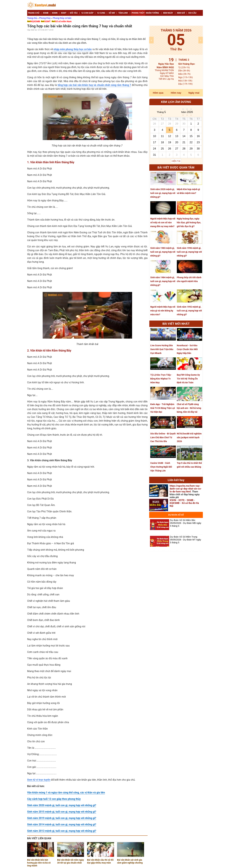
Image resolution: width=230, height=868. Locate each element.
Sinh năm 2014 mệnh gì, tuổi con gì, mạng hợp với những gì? (62, 824)
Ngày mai (194, 93)
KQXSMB (35, 21)
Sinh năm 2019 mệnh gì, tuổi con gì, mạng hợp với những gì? (62, 818)
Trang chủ (32, 18)
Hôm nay (176, 93)
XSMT (48, 21)
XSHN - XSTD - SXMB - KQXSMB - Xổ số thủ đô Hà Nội (184, 503)
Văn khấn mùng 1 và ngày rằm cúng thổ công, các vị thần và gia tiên (66, 793)
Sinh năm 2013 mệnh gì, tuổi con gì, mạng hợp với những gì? (62, 831)
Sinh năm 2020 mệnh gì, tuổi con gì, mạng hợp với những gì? (62, 805)
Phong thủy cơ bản (62, 18)
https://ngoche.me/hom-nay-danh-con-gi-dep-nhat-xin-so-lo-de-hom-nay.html (186, 489)
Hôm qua (158, 93)
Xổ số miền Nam (63, 21)
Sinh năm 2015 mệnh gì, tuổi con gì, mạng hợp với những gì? (62, 812)
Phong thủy (45, 18)
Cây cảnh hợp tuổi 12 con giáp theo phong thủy (54, 799)
